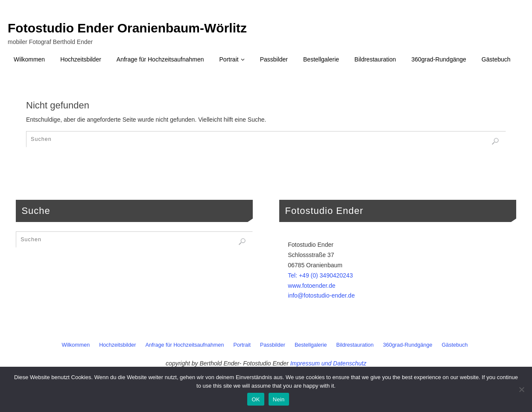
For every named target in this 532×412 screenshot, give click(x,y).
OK (256, 399)
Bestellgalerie (311, 345)
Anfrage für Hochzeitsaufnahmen (184, 345)
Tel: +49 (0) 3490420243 (320, 275)
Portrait (242, 345)
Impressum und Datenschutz (328, 363)
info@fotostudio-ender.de (321, 295)
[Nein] (521, 389)
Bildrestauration (355, 345)
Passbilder (273, 345)
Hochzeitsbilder (117, 345)
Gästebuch (455, 345)
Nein (279, 399)
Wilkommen (76, 345)
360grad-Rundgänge (408, 345)
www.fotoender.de (311, 286)
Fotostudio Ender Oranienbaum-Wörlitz (127, 28)
